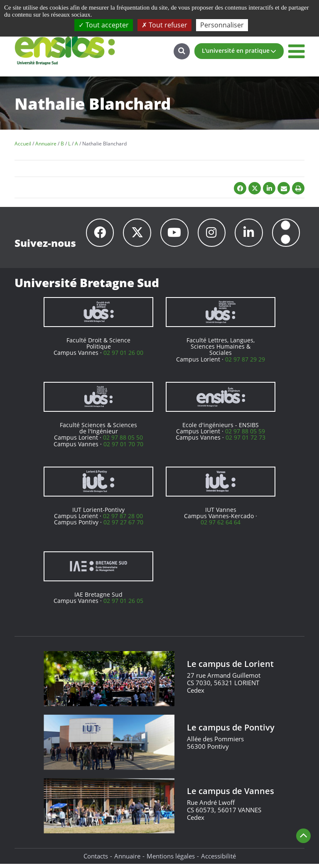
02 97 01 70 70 (123, 448)
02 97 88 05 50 (123, 441)
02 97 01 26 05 (123, 604)
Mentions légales (171, 860)
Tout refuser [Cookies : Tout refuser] (164, 25)
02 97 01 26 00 (123, 357)
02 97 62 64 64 (221, 526)
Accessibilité (218, 860)
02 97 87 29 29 (245, 363)
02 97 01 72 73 (245, 441)
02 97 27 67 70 (123, 526)
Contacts (96, 860)
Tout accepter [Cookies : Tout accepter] (104, 25)
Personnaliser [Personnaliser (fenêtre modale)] (222, 25)
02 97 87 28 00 (123, 520)
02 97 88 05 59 (245, 435)
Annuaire (127, 860)
